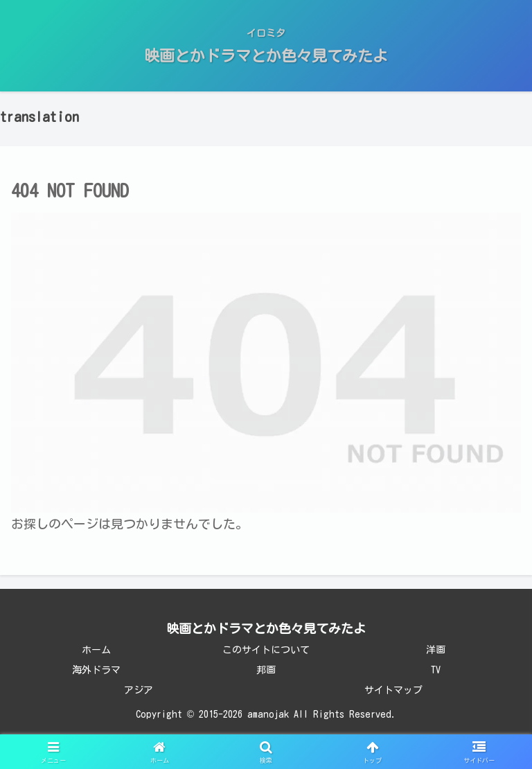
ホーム (96, 650)
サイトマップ (393, 690)
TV (436, 670)
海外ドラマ (96, 670)
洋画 (436, 650)
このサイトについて (266, 650)
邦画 (266, 670)
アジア (139, 690)
